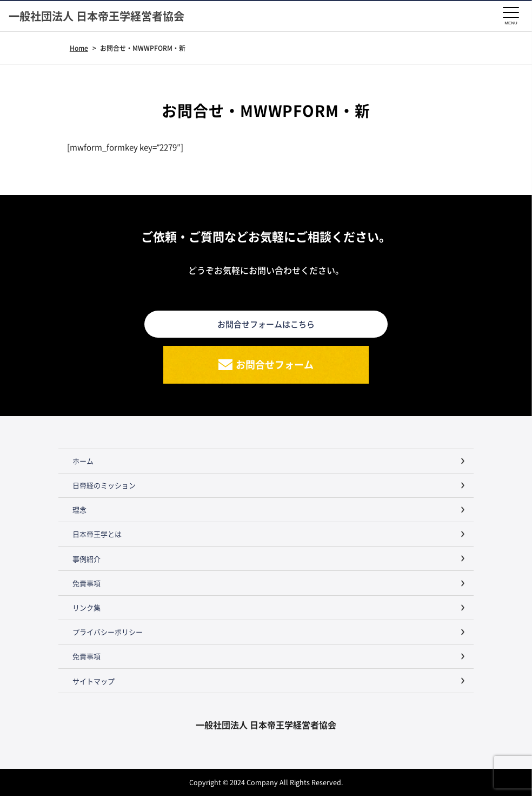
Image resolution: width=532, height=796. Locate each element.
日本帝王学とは (97, 534)
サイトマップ (94, 681)
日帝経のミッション (104, 485)
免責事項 (87, 583)
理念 (79, 509)
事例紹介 (87, 559)
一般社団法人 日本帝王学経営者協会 (97, 16)
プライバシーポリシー (108, 632)
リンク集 (87, 607)
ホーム (83, 461)
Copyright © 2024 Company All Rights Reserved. (266, 782)
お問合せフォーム (275, 364)
